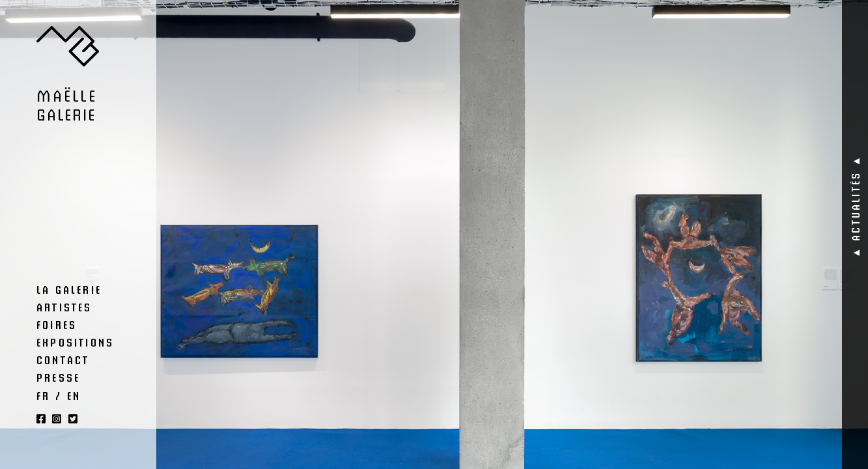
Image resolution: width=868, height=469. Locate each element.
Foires (57, 324)
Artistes (64, 307)
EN (74, 395)
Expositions (75, 342)
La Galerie (69, 289)
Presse (58, 377)
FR (43, 395)
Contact (63, 360)
